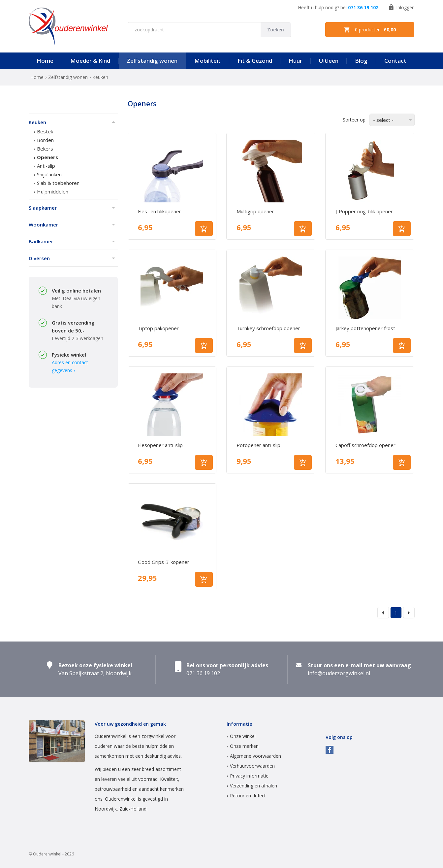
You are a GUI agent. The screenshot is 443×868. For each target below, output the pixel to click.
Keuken (37, 122)
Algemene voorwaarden (255, 756)
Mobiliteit (207, 61)
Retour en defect (248, 796)
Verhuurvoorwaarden (252, 766)
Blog (361, 61)
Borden (45, 140)
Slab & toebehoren (58, 183)
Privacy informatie (249, 776)
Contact (395, 61)
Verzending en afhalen (253, 786)
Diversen (39, 258)
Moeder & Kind (90, 61)
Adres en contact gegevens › (70, 366)
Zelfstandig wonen (152, 61)
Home (45, 61)
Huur (295, 61)
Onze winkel (243, 736)
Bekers (45, 149)
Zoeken (276, 30)
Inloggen (401, 7)
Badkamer (41, 241)
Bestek (45, 131)
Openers (47, 157)
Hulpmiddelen (53, 191)
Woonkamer (43, 225)
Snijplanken (49, 174)
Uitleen (329, 61)
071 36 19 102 (363, 7)
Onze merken (244, 746)
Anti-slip (46, 166)
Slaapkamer (43, 208)
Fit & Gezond (255, 61)
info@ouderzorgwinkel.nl (339, 673)
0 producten (370, 30)
